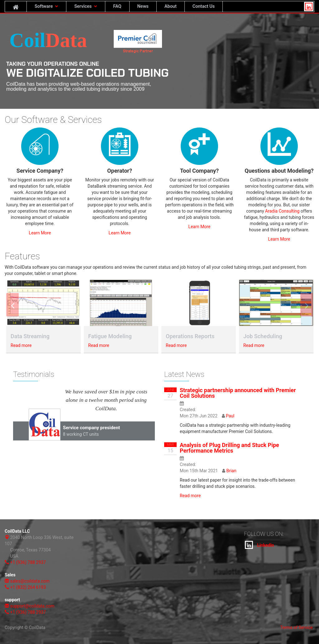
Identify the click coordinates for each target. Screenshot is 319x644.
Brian (231, 471)
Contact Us (204, 6)
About (171, 6)
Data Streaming (30, 336)
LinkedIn (259, 545)
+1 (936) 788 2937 (28, 562)
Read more (21, 345)
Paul (230, 416)
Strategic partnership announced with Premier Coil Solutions (238, 393)
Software (46, 6)
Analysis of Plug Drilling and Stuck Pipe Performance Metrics (229, 448)
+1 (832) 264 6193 (28, 587)
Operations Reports (190, 336)
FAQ (117, 6)
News (143, 6)
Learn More (40, 233)
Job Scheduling (263, 336)
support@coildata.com (32, 606)
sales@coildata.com (30, 581)
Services (86, 6)
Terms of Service (296, 627)
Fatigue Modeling (110, 336)
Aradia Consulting (282, 211)
